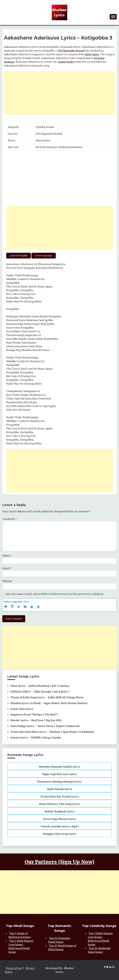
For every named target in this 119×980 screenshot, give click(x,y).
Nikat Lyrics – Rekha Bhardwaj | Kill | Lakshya (40, 686)
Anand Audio (66, 62)
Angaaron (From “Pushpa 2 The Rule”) (34, 714)
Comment (10, 519)
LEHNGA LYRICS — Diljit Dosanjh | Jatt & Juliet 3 (40, 692)
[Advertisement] (59, 93)
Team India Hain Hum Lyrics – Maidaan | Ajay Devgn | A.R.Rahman (52, 732)
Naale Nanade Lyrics (60, 789)
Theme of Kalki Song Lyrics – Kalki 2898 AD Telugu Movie (47, 697)
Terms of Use (14, 968)
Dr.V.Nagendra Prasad (71, 51)
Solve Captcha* (17, 602)
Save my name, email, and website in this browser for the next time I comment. (55, 594)
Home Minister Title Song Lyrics (59, 804)
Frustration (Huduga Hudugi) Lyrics (60, 782)
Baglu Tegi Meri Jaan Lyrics (60, 774)
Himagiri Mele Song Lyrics (59, 834)
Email (7, 568)
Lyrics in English (19, 256)
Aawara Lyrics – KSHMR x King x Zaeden (36, 738)
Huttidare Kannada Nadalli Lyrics (59, 767)
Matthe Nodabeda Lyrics (60, 811)
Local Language (44, 256)
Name (7, 556)
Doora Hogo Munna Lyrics (60, 819)
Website (7, 581)
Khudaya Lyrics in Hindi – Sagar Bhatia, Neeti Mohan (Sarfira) (49, 703)
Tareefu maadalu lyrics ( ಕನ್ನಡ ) (60, 826)
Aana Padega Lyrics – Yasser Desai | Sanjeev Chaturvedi (45, 726)
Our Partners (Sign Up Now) (59, 862)
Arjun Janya (92, 54)
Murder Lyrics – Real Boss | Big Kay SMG (36, 720)
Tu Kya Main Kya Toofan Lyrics (60, 797)
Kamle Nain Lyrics (22, 709)
